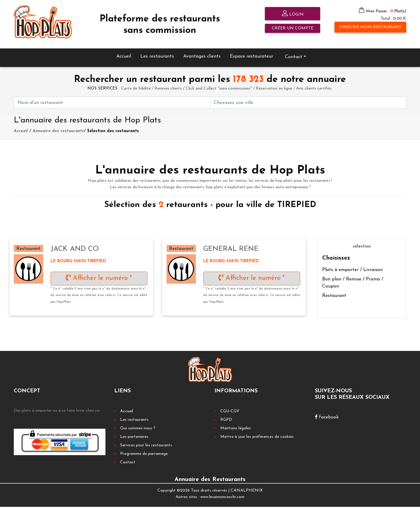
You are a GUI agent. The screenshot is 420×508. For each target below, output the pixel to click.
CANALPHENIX (247, 485)
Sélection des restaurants (113, 125)
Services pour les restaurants (146, 439)
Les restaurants (157, 51)
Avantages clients (202, 51)
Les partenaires (134, 431)
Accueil (124, 51)
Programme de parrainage (144, 448)
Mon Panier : (386, 11)
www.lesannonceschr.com (222, 491)
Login (293, 14)
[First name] (112, 97)
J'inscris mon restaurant (370, 27)
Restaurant (334, 290)
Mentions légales (236, 422)
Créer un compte (293, 28)
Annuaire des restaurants (58, 125)
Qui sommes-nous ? (138, 422)
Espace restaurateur (252, 51)
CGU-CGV (230, 405)
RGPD (226, 414)
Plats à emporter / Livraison (352, 264)
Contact (294, 51)
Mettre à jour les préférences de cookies (257, 431)
